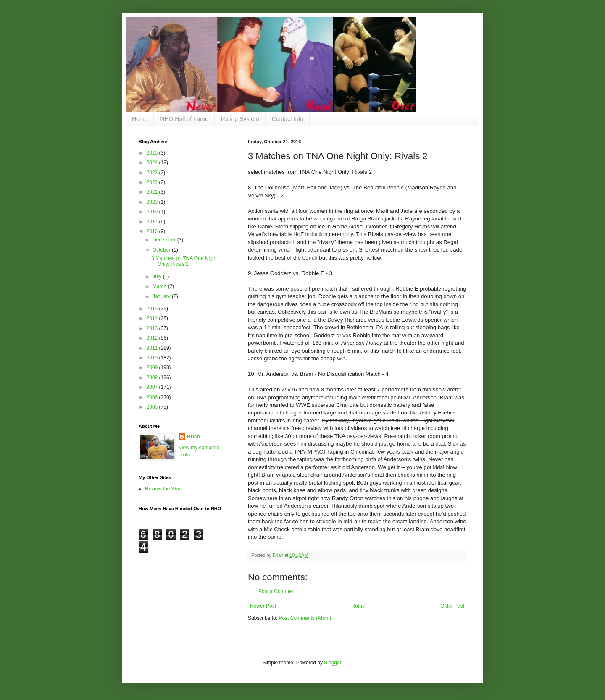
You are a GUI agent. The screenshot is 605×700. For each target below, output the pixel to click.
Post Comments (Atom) (305, 618)
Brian (193, 437)
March (160, 286)
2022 (153, 182)
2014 (153, 318)
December (165, 240)
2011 (153, 348)
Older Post (452, 606)
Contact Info (288, 119)
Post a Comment (277, 591)
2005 (153, 407)
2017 (153, 222)
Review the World (165, 489)
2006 (153, 397)
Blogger (333, 663)
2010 (153, 358)
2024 (153, 163)
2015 (153, 309)
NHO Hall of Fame (184, 119)
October (162, 250)
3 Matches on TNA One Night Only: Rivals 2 (184, 261)
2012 (153, 338)
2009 (153, 367)
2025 (153, 153)
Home (140, 119)
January (162, 296)
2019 (153, 212)
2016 (153, 231)
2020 (153, 202)
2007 (153, 387)
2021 (153, 192)
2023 (153, 173)
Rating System (240, 119)
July (158, 277)
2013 (153, 328)
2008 (153, 378)
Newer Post (263, 606)
